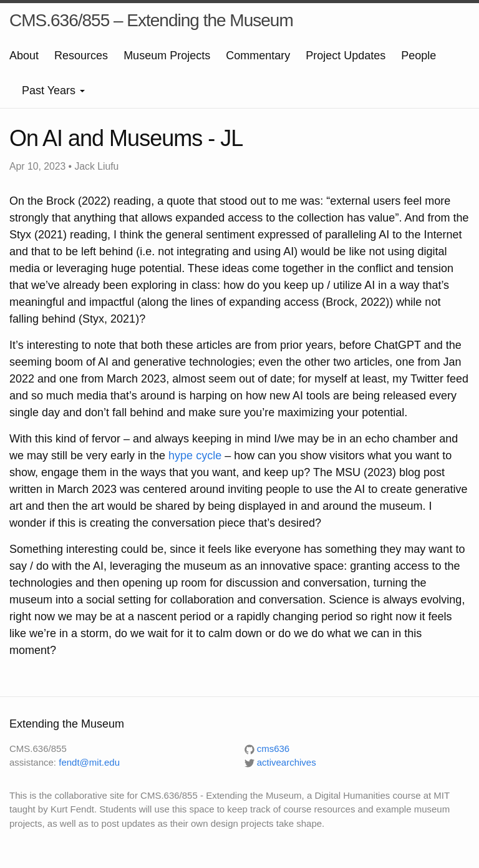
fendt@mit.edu (89, 762)
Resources (81, 56)
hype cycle (195, 456)
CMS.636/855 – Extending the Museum (151, 20)
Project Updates (346, 56)
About (24, 56)
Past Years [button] (53, 90)
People (419, 56)
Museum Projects (167, 56)
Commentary (258, 56)
